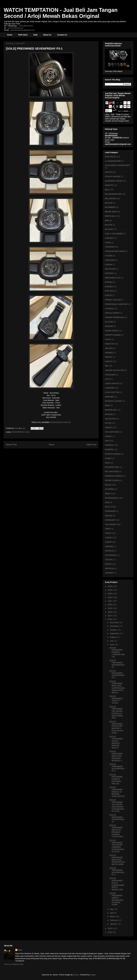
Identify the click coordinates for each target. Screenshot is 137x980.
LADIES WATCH (112, 383)
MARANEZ (109, 397)
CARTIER (109, 238)
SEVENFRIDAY (18, 432)
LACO (107, 379)
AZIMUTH (109, 185)
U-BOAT (108, 542)
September (115, 634)
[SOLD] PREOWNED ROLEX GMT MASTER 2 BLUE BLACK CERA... (116, 727)
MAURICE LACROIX (114, 401)
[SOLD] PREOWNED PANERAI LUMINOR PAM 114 (117, 652)
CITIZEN (109, 256)
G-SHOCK (109, 309)
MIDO (107, 405)
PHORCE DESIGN (113, 454)
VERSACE (109, 551)
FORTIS (108, 295)
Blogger (93, 975)
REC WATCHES (112, 472)
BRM (107, 221)
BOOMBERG (110, 207)
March (113, 916)
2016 (110, 619)
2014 (110, 932)
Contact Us (62, 35)
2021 (110, 601)
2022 (110, 597)
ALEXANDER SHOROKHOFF (117, 165)
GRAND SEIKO (111, 331)
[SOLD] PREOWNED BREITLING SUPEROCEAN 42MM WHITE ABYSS (117, 687)
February (114, 920)
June (112, 645)
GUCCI (108, 339)
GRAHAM (109, 326)
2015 (110, 928)
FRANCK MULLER (113, 300)
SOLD (27, 432)
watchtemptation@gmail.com (22, 30)
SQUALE (109, 516)
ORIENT (108, 436)
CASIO (108, 243)
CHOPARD (110, 247)
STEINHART (110, 520)
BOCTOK (109, 203)
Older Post (91, 445)
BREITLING (110, 216)
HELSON (109, 348)
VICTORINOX (111, 555)
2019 (110, 608)
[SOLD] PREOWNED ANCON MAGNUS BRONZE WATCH (116, 742)
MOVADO (109, 414)
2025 (110, 586)
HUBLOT (109, 361)
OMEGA (108, 427)
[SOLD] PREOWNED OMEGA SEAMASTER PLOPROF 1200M (116, 899)
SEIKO (108, 494)
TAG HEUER (110, 524)
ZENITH (108, 564)
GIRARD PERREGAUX (115, 317)
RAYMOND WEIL (112, 467)
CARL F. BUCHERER (114, 234)
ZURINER (109, 573)
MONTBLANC (111, 410)
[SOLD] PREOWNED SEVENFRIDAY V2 (117, 818)
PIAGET (108, 458)
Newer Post (11, 445)
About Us (47, 35)
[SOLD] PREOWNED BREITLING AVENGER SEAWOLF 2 (116, 756)
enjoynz (76, 975)
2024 (110, 590)
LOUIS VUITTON (112, 392)
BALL (107, 190)
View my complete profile (14, 964)
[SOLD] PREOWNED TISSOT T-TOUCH (116, 700)
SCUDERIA (110, 489)
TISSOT (108, 533)
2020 (110, 605)
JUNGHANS (110, 375)
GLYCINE (109, 322)
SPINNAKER (110, 511)
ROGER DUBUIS (112, 480)
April (112, 913)
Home (10, 35)
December (115, 622)
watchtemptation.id (15, 28)
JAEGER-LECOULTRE (115, 370)
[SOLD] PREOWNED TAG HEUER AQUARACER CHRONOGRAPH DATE (117, 806)
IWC (107, 366)
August (113, 637)
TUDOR (108, 538)
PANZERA (109, 450)
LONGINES (110, 388)
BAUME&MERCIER (113, 194)
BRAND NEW (111, 212)
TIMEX (108, 529)
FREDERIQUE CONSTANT (116, 304)
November (115, 626)
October (114, 630)
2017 (110, 616)
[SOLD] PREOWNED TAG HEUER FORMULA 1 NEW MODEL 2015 (116, 712)
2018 (110, 612)
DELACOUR (110, 269)
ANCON (108, 172)
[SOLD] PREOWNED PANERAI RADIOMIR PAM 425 (116, 779)
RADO (108, 463)
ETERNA (109, 282)
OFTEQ (108, 423)
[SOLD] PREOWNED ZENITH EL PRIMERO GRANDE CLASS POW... (117, 831)
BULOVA (109, 225)
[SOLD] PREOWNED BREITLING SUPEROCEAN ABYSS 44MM (117, 860)
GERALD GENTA (112, 313)
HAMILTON (110, 344)
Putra (20, 950)
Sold (35, 35)
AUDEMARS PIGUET (114, 181)
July (112, 641)
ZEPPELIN (109, 568)
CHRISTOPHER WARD (115, 251)
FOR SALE (23, 35)
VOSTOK (109, 560)
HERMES (109, 353)
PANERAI (109, 445)
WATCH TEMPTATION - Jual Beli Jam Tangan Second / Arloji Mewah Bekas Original (61, 13)
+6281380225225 (26, 26)
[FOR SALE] (110, 157)
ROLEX (108, 485)
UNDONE (109, 546)
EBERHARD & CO (113, 278)
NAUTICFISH (111, 419)
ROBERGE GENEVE (114, 476)
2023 (110, 594)
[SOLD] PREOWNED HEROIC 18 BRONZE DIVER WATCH (117, 792)
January (114, 924)
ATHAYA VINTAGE (113, 176)
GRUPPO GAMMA (113, 335)
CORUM (108, 265)
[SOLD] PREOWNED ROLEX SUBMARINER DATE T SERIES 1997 (117, 884)
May (112, 909)
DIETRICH (109, 273)
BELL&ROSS (110, 198)
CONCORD (110, 260)
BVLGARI (109, 229)
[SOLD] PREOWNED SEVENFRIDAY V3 (117, 664)
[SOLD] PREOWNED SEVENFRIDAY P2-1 (117, 674)
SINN (107, 502)
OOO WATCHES (112, 432)
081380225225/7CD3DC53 (60, 422)
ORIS (107, 441)
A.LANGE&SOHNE (113, 161)
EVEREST (109, 287)
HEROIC (109, 357)
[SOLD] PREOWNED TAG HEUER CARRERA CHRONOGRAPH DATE (117, 846)
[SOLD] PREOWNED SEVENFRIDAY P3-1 (117, 768)
